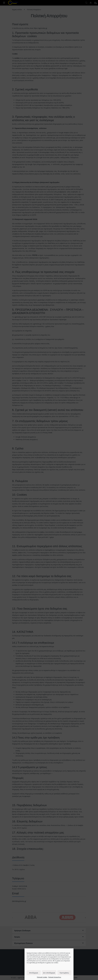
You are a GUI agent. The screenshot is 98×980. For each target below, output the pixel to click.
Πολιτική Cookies (42, 977)
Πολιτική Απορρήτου (55, 977)
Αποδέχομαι (34, 973)
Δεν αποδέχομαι (49, 973)
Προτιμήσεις (64, 973)
